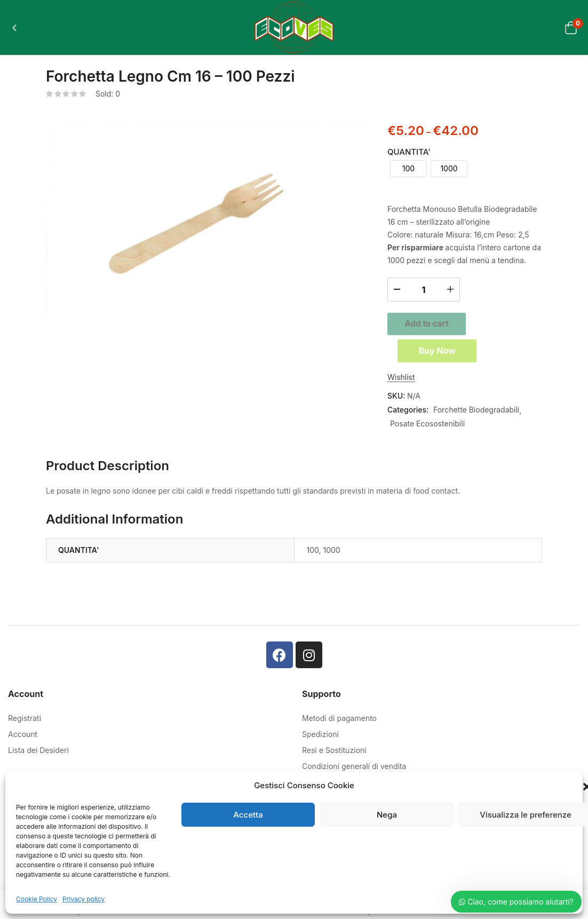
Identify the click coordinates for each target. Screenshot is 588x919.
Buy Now (464, 354)
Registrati (25, 722)
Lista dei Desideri (38, 754)
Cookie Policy (37, 899)
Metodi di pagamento (339, 722)
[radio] (408, 169)
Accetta (248, 815)
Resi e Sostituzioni (334, 754)
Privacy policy (84, 899)
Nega (387, 815)
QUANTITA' (409, 152)
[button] (571, 27)
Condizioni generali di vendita (354, 770)
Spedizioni (320, 738)
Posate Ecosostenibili (427, 428)
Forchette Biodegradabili (476, 414)
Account (23, 738)
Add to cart (465, 323)
